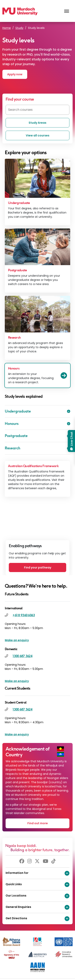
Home (7, 28)
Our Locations (37, 896)
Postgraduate (37, 436)
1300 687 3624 (22, 656)
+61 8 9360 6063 (24, 615)
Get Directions (37, 919)
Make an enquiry (17, 640)
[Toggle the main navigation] (67, 11)
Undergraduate (37, 411)
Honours (37, 424)
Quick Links (37, 885)
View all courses (38, 135)
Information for (37, 873)
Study (19, 28)
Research (37, 448)
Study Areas (37, 123)
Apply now (15, 74)
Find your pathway (38, 567)
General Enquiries (37, 907)
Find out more (38, 823)
